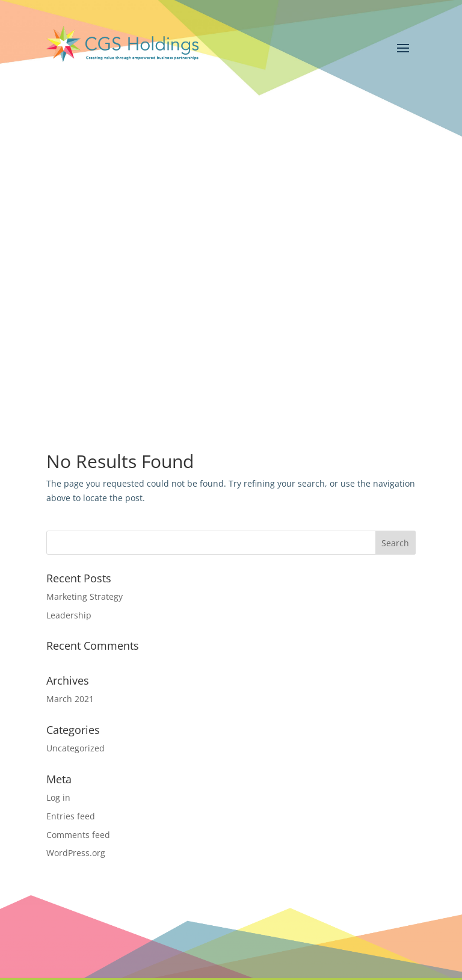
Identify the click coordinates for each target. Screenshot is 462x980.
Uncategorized (75, 748)
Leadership (69, 615)
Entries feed (71, 816)
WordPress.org (76, 853)
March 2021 (70, 699)
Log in (58, 797)
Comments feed (78, 835)
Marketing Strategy (85, 596)
